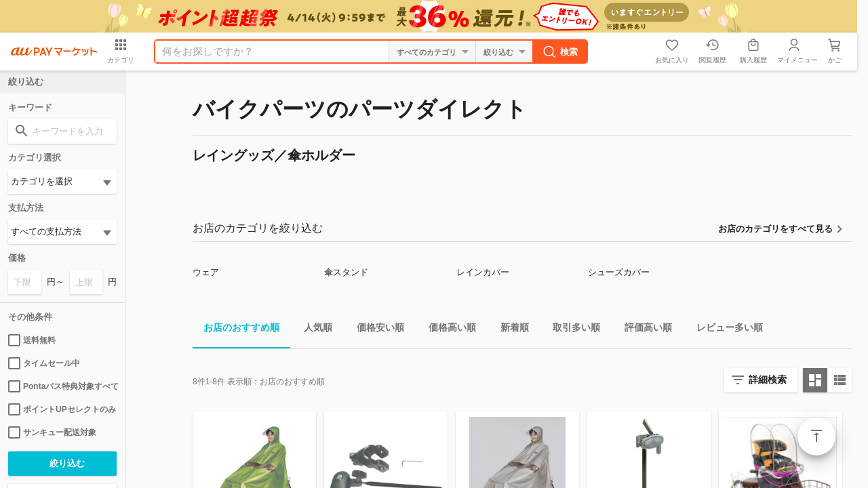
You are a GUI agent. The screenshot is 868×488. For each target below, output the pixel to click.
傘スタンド (346, 272)
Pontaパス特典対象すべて (62, 386)
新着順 (509, 330)
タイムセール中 (44, 363)
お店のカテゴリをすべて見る (775, 229)
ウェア (206, 272)
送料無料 (32, 340)
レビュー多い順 (724, 330)
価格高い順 (447, 330)
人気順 (313, 330)
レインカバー (483, 272)
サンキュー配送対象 (52, 432)
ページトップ (816, 436)
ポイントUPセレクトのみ (62, 409)
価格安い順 (375, 330)
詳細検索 (768, 380)
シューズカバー (619, 272)
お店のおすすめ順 (236, 330)
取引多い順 (571, 330)
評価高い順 (643, 330)
